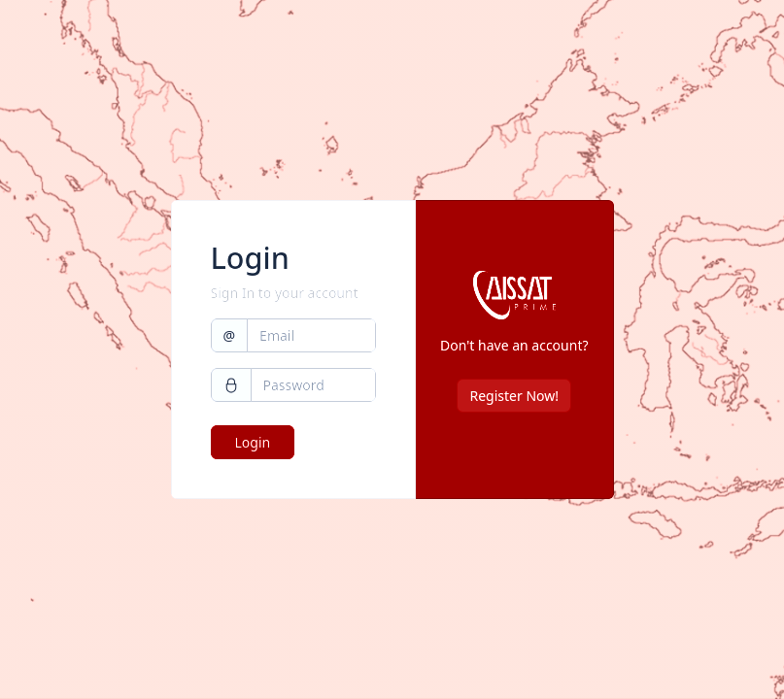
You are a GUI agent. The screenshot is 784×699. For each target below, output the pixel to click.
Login (253, 442)
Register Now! (514, 396)
